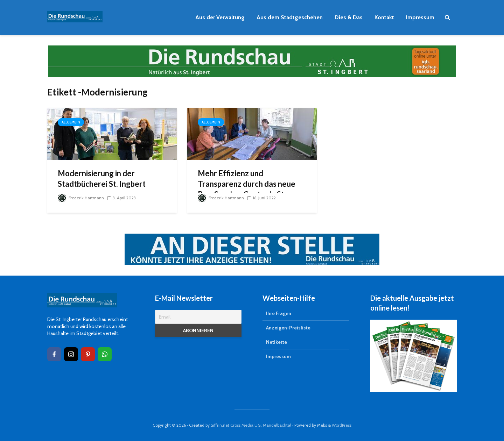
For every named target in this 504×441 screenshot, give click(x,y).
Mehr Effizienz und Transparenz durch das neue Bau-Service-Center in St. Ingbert (247, 189)
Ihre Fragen (279, 313)
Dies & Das (349, 17)
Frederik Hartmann (81, 198)
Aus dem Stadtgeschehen (290, 17)
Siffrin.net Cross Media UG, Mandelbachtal (251, 425)
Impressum (420, 17)
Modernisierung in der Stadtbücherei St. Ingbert (102, 179)
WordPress (342, 425)
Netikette (276, 342)
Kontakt (384, 17)
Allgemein (71, 122)
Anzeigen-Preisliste (288, 328)
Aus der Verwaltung (220, 17)
